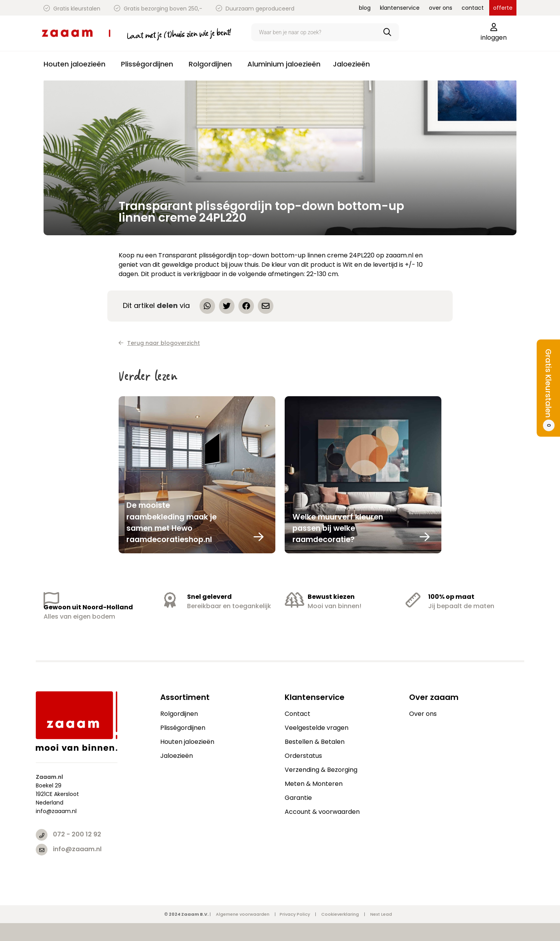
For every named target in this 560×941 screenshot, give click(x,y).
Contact (297, 714)
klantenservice (400, 8)
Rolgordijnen (179, 714)
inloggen (494, 33)
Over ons (423, 714)
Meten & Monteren (314, 784)
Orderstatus (303, 756)
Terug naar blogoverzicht (159, 343)
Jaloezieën (177, 756)
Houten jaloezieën (187, 742)
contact (473, 8)
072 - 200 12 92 (77, 834)
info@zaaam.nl (77, 849)
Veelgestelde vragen (317, 728)
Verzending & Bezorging (321, 770)
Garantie (298, 798)
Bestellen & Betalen (315, 742)
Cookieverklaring (340, 914)
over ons (441, 8)
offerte (503, 8)
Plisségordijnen (183, 728)
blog (365, 8)
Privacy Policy (295, 914)
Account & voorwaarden (322, 812)
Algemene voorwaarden (243, 914)
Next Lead (381, 914)
